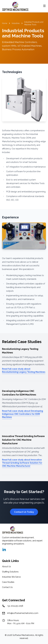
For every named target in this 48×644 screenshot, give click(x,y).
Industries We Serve (11, 577)
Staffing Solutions (10, 572)
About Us (6, 567)
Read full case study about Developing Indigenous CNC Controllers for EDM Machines (23, 414)
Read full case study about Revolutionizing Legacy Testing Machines (24, 370)
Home (5, 23)
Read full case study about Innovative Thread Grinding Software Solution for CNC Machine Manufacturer (22, 463)
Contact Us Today (24, 512)
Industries (16, 23)
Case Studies (8, 582)
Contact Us (7, 587)
